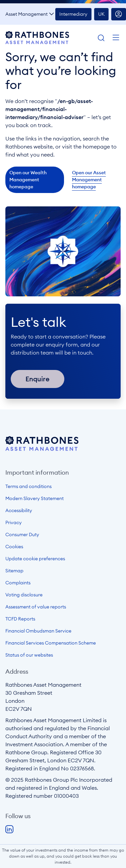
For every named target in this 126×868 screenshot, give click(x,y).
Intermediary (73, 14)
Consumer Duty (22, 535)
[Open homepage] (42, 449)
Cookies (14, 547)
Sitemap (14, 571)
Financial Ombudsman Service (38, 631)
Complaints (18, 583)
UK (101, 14)
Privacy (14, 522)
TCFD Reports (20, 619)
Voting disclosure (24, 595)
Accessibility (19, 510)
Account (119, 14)
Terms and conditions (28, 486)
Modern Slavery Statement (35, 498)
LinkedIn (9, 830)
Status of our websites (29, 655)
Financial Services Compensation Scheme (51, 643)
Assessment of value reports (36, 607)
